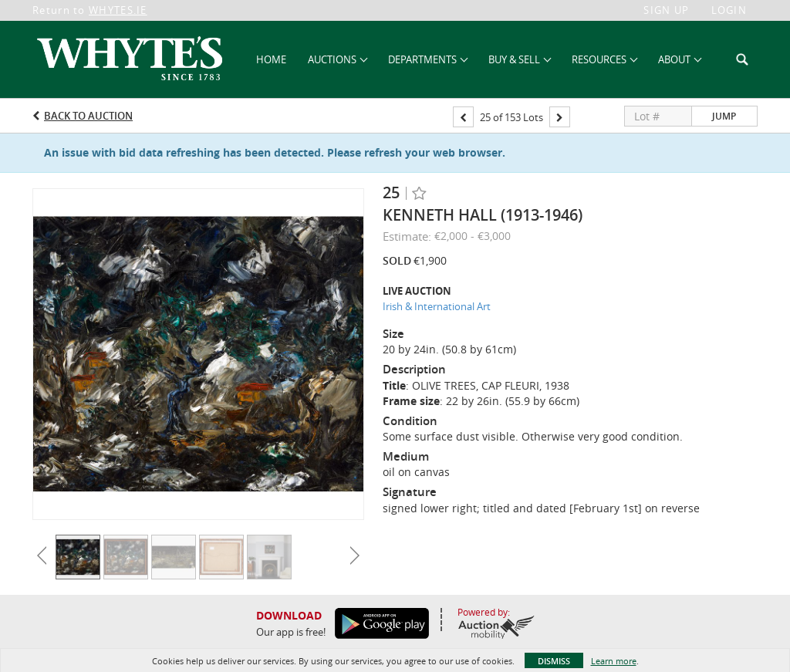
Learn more (614, 661)
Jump (724, 116)
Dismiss (554, 661)
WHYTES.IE (118, 10)
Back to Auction (88, 116)
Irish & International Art (437, 306)
